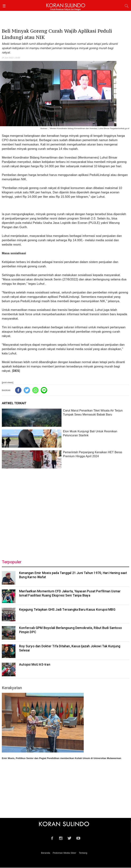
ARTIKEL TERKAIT (14, 404)
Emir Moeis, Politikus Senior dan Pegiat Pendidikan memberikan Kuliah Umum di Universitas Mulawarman (61, 759)
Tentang (83, 853)
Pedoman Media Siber (64, 853)
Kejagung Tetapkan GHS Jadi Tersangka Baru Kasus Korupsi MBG (67, 610)
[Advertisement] (65, 512)
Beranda (45, 853)
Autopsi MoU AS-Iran (35, 665)
